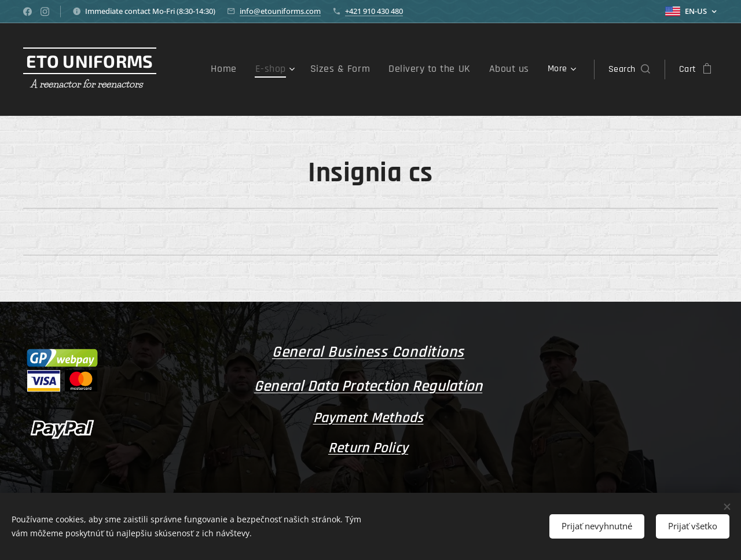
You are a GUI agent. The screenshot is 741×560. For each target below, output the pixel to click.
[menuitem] (246, 69)
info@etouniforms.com (280, 11)
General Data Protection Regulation (368, 386)
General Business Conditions (368, 352)
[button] (629, 69)
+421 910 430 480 (374, 11)
